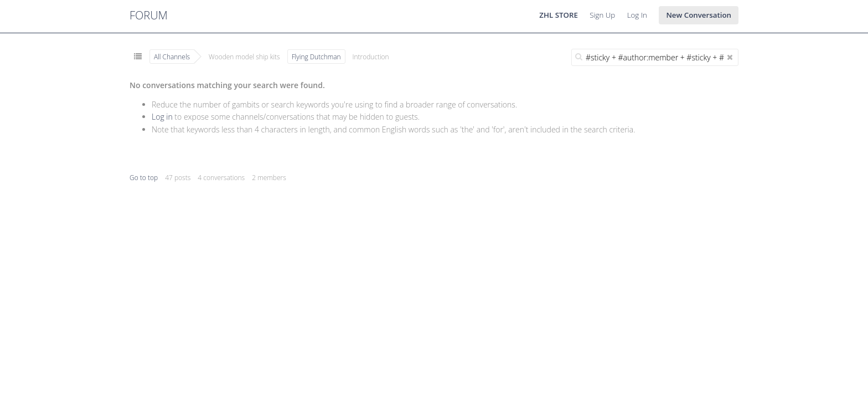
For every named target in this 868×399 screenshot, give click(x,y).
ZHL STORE (559, 15)
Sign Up (602, 15)
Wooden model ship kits (244, 57)
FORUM (149, 15)
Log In (637, 15)
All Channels (172, 57)
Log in (162, 117)
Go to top (144, 178)
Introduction (371, 57)
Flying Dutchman (316, 57)
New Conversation (699, 15)
